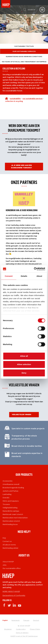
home (7, 98)
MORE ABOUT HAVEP (11, 591)
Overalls (6, 498)
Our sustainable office (12, 568)
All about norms (9, 545)
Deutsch (36, 620)
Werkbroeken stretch (11, 521)
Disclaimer (8, 629)
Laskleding (7, 494)
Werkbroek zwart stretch (13, 514)
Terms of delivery (22, 633)
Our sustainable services (24, 51)
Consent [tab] (9, 276)
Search (31, 10)
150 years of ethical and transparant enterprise (24, 62)
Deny (24, 373)
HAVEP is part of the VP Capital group (24, 636)
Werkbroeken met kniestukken (15, 518)
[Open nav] (42, 10)
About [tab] (39, 276)
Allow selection (24, 364)
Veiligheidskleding (10, 508)
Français (26, 620)
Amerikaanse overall (11, 484)
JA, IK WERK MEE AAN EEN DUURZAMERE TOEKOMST (22, 166)
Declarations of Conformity (14, 595)
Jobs (4, 565)
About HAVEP (8, 562)
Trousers (6, 504)
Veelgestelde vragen (21, 414)
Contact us (7, 541)
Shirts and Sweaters (11, 501)
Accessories (7, 481)
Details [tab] (24, 276)
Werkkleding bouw (10, 524)
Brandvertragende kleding (13, 488)
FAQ (4, 538)
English (5, 620)
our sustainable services (33, 99)
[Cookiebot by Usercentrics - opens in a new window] (34, 269)
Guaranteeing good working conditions (24, 56)
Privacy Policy (35, 629)
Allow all (24, 356)
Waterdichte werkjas (11, 511)
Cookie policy (21, 629)
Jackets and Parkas (10, 491)
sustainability (15, 99)
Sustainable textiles (24, 46)
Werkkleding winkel (10, 548)
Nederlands (16, 620)
